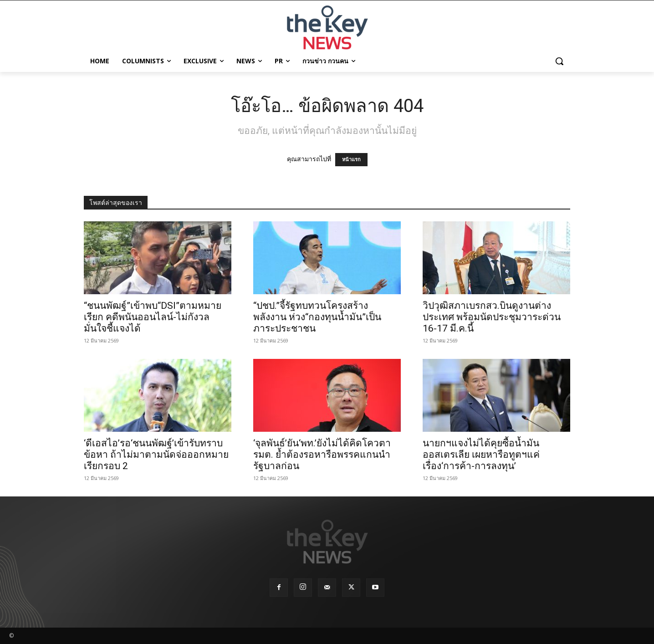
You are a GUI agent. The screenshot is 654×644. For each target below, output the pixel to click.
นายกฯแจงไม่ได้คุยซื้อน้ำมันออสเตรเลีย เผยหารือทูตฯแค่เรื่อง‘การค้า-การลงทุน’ (481, 455)
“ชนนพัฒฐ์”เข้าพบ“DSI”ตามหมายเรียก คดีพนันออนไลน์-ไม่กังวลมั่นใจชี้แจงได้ (153, 317)
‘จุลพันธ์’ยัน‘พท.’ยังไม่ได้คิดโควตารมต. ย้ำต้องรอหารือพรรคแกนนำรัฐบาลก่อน (322, 455)
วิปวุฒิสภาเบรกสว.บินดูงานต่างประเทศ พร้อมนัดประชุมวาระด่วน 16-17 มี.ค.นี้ (492, 317)
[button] (559, 61)
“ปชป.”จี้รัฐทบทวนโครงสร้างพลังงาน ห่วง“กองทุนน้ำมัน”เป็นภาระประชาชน (317, 317)
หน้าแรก (351, 160)
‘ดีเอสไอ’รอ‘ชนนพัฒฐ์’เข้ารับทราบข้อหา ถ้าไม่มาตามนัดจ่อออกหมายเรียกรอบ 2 (156, 455)
